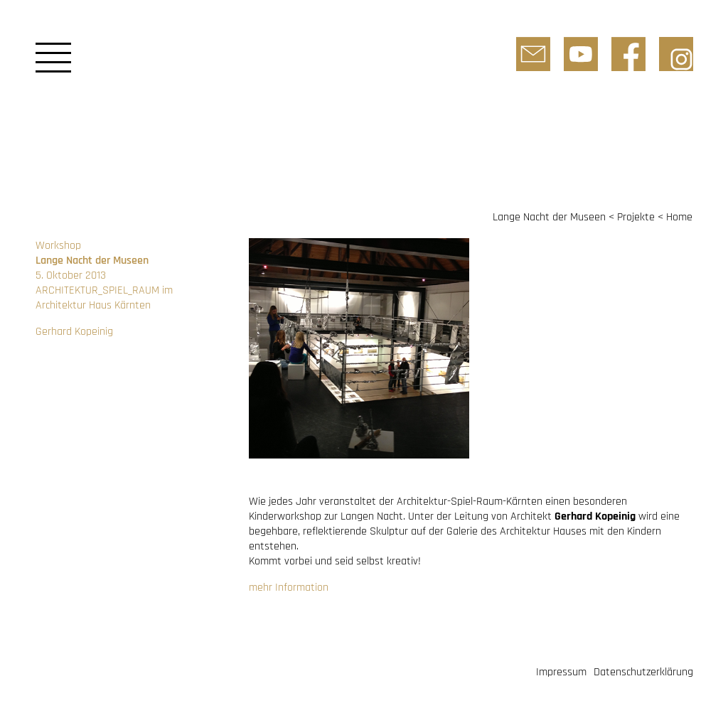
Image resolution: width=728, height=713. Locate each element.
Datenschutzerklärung (643, 672)
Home (679, 217)
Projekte (636, 217)
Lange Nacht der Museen (549, 217)
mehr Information (289, 588)
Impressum (561, 672)
